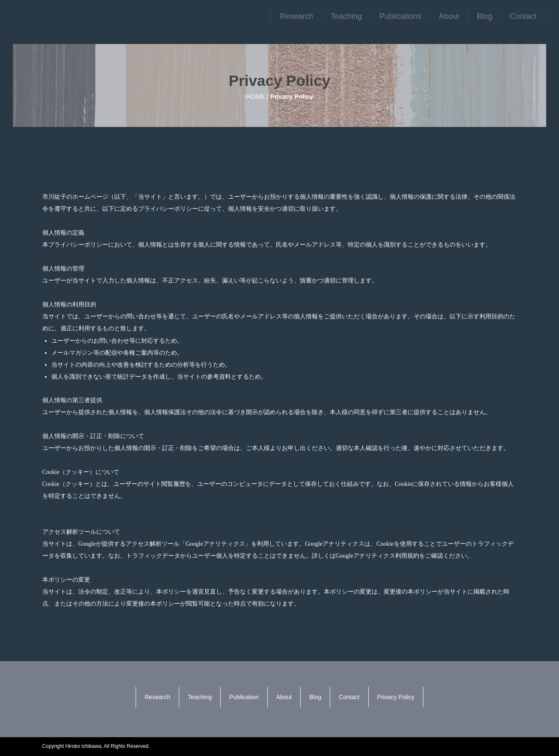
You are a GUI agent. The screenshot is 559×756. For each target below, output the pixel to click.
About (449, 16)
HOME (256, 97)
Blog (485, 16)
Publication (244, 697)
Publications (400, 16)
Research (296, 16)
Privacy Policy (396, 697)
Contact (523, 16)
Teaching (346, 16)
